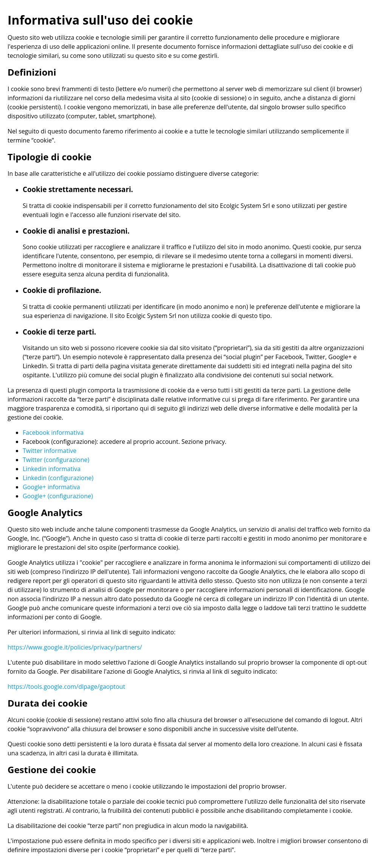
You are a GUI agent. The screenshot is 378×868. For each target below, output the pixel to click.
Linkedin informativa (52, 469)
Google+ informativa (51, 487)
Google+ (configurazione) (58, 496)
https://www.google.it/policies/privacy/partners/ (75, 647)
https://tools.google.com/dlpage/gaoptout (66, 687)
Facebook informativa (53, 432)
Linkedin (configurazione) (58, 478)
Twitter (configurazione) (56, 460)
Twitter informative (50, 451)
